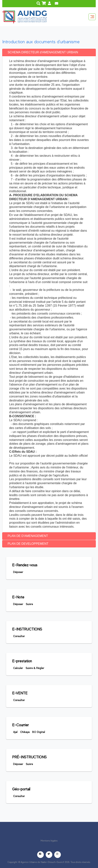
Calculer (18, 668)
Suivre (29, 604)
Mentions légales (49, 841)
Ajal (15, 732)
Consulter (19, 636)
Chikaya (25, 732)
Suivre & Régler (35, 668)
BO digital (39, 732)
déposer (18, 764)
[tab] (49, 52)
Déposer (18, 572)
